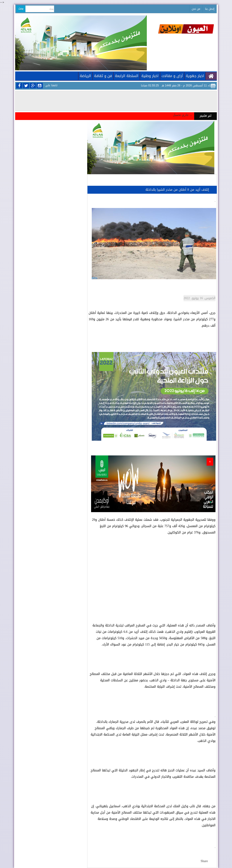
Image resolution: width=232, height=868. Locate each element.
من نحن (196, 9)
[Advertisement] (152, 576)
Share (204, 861)
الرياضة (85, 76)
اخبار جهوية (195, 76)
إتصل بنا (210, 9)
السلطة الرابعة (127, 76)
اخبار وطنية (150, 76)
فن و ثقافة (103, 76)
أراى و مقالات (172, 76)
